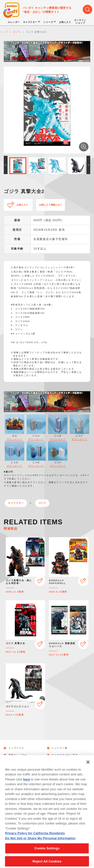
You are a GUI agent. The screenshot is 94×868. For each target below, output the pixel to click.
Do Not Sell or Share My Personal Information (40, 844)
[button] (6, 165)
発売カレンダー (18, 755)
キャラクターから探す (65, 755)
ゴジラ (42, 503)
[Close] (88, 768)
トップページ (16, 748)
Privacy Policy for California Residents (35, 839)
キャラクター (16, 503)
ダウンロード (15, 439)
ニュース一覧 (60, 748)
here (26, 785)
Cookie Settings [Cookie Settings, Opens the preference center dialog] (47, 854)
